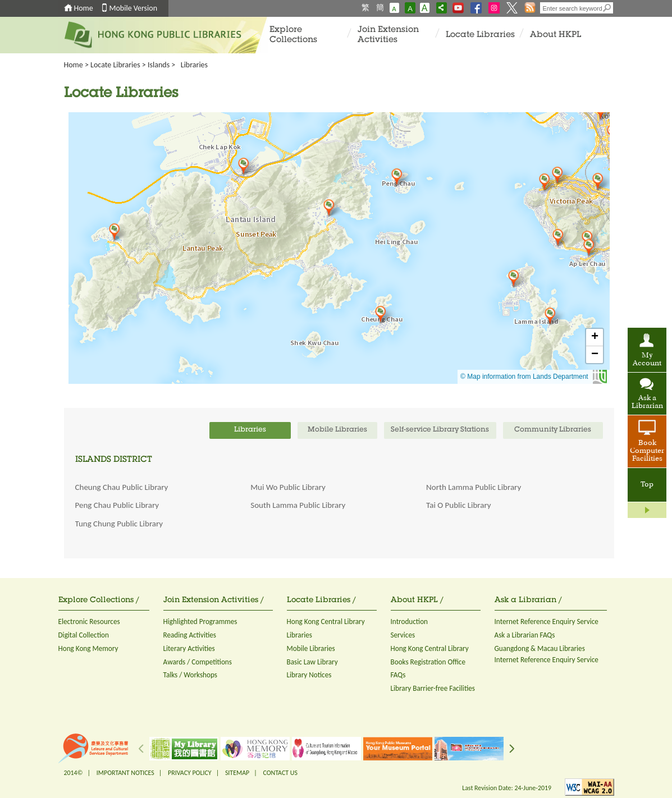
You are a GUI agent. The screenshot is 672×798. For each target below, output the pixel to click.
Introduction (410, 622)
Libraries (300, 635)
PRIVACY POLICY (190, 773)
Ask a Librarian (647, 402)
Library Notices (309, 675)
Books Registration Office (428, 662)
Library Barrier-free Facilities (433, 688)
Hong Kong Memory (88, 648)
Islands (159, 65)
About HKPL (556, 35)
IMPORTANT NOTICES (125, 773)
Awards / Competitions (198, 662)
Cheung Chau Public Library (122, 487)
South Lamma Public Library (298, 505)
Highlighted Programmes (200, 622)
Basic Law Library (312, 662)
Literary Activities (189, 648)
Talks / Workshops (191, 675)
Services (403, 635)
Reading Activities (190, 635)
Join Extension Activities (388, 35)
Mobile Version (134, 8)
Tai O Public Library (458, 505)
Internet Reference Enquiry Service (547, 622)
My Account (647, 360)
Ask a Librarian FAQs (525, 635)
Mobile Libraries (311, 648)
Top (647, 485)
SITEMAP (237, 773)
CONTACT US (280, 773)
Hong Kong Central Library (326, 622)
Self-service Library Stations (440, 430)
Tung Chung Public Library (119, 524)
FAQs (398, 675)
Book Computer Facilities (647, 451)
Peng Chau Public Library (117, 505)
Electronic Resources (89, 622)
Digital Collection (84, 635)
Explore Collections (293, 35)
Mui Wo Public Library (288, 487)
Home (84, 8)
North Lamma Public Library (474, 487)
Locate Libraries (480, 35)
